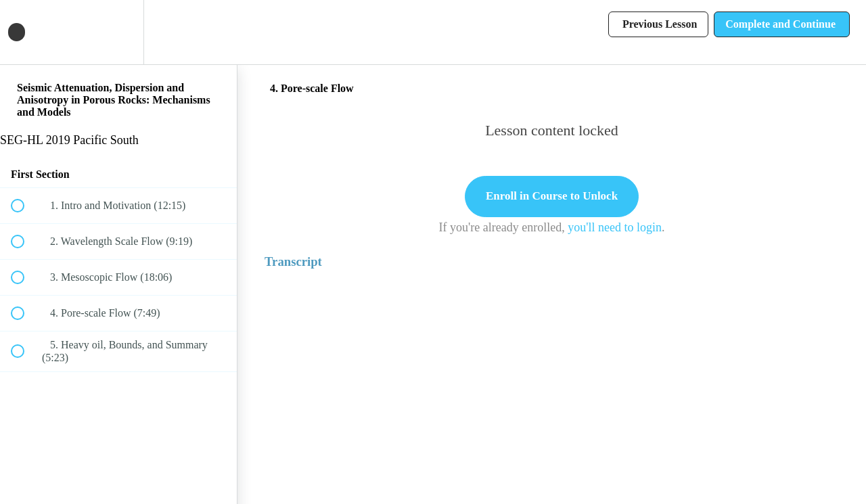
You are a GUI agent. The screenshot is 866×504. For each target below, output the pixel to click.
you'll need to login (615, 227)
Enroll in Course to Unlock (552, 196)
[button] (25, 32)
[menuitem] (118, 32)
